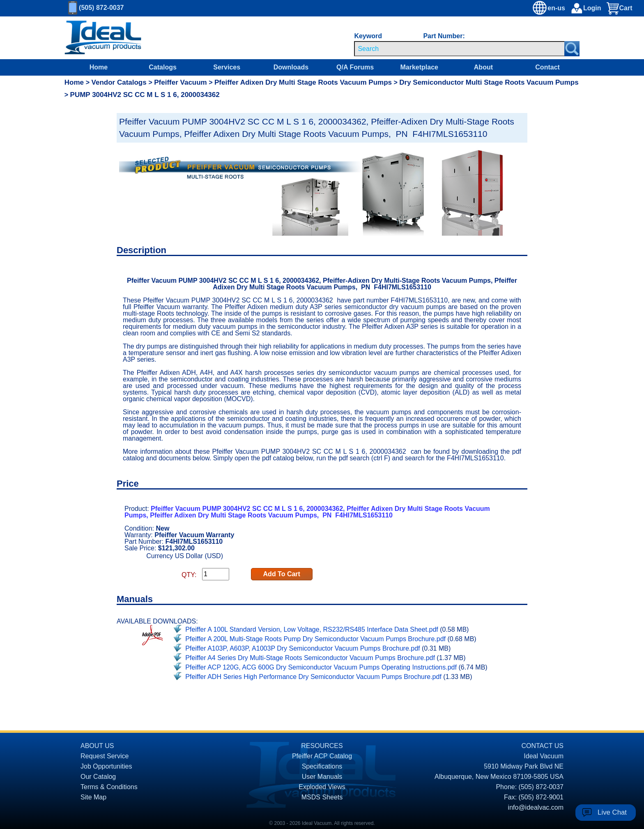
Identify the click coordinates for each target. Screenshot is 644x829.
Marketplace (419, 67)
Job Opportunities (106, 766)
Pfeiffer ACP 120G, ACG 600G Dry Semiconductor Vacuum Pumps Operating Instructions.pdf (321, 667)
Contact (547, 67)
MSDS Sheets (322, 797)
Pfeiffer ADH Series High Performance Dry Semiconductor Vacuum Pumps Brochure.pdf (313, 677)
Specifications (322, 766)
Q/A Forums (355, 67)
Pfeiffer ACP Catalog (322, 756)
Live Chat (612, 812)
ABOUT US (97, 746)
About (483, 67)
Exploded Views (322, 787)
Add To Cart (282, 574)
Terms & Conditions (109, 787)
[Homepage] (103, 38)
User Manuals (322, 777)
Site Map (93, 797)
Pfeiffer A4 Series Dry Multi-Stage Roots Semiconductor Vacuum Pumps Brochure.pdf (310, 658)
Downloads (291, 67)
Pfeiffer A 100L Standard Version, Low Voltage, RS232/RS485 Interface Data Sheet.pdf (312, 629)
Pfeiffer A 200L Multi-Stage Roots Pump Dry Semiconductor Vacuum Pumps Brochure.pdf (315, 639)
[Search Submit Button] (572, 49)
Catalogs (163, 67)
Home (99, 67)
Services (227, 67)
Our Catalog (98, 777)
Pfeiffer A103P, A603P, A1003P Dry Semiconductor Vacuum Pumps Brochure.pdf (302, 648)
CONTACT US (542, 746)
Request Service (105, 756)
